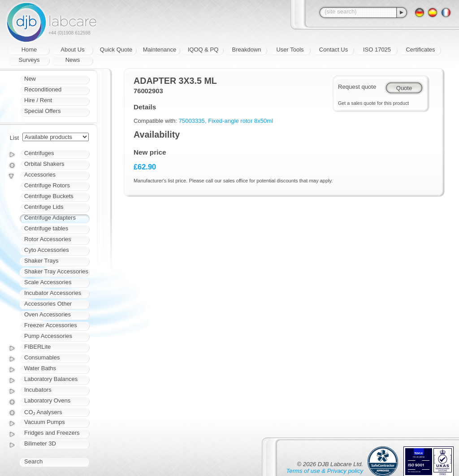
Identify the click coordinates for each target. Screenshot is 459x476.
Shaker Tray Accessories (56, 271)
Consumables (42, 357)
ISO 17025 (377, 50)
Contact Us (333, 50)
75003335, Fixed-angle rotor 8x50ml (226, 121)
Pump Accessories (48, 336)
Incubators (38, 390)
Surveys (29, 60)
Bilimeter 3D (40, 444)
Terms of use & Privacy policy (325, 471)
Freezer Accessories (51, 325)
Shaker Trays (41, 261)
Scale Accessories (48, 282)
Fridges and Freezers (52, 433)
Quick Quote (116, 50)
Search (33, 461)
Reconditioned (43, 89)
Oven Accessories (48, 314)
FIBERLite (37, 347)
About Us (72, 50)
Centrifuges (39, 153)
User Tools (290, 50)
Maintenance (160, 50)
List (14, 138)
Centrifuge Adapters (50, 218)
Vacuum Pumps (45, 422)
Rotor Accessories (48, 239)
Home (29, 50)
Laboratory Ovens (47, 400)
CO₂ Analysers (43, 412)
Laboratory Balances (51, 379)
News (73, 60)
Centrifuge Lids (44, 207)
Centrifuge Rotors (47, 185)
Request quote (357, 87)
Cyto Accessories (47, 250)
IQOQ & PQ (203, 50)
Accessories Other (48, 304)
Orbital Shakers (44, 164)
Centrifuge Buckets (49, 196)
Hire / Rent (38, 100)
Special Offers (42, 111)
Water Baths (40, 368)
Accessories (40, 175)
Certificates (420, 50)
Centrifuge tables (46, 228)
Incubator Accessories (53, 293)
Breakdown (246, 50)
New (30, 79)
